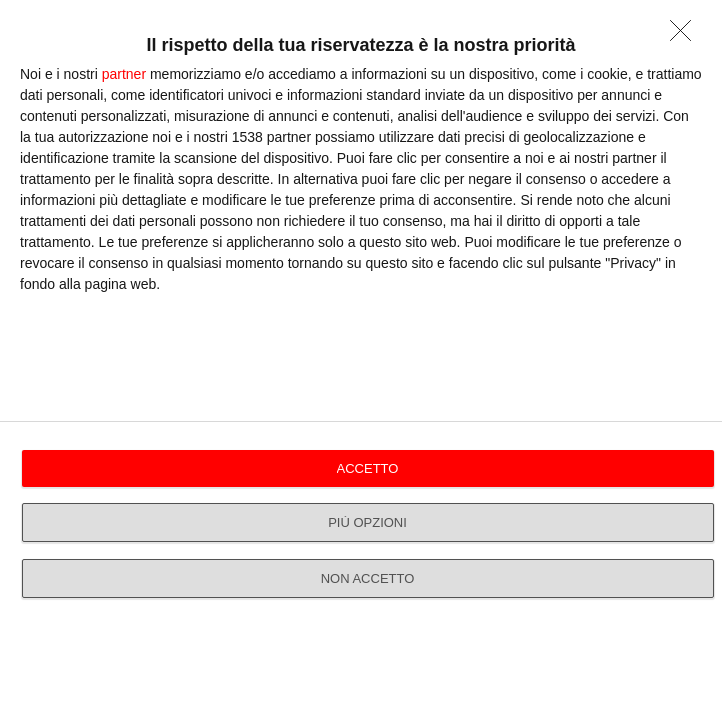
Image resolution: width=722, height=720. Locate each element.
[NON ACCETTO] (686, 36)
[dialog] (361, 360)
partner (124, 74)
